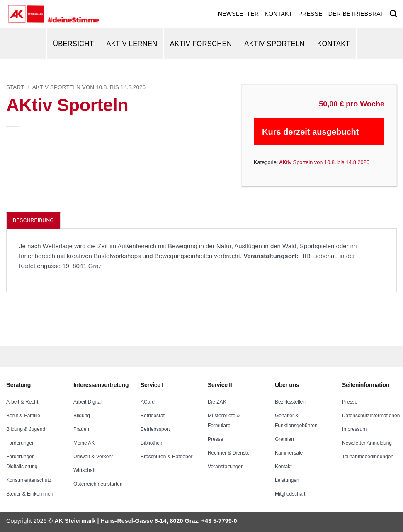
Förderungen (21, 443)
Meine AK (84, 443)
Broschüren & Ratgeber (166, 457)
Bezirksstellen (290, 402)
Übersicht (73, 44)
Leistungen (287, 480)
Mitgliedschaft (290, 494)
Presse (215, 439)
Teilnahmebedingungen (368, 457)
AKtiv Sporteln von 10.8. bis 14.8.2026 (89, 87)
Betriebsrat (153, 416)
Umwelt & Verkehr (93, 457)
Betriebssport (155, 429)
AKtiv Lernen (132, 44)
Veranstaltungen (226, 467)
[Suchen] (393, 14)
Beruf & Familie (23, 416)
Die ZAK (217, 402)
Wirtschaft (84, 470)
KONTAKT (278, 14)
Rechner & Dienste (229, 453)
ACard (148, 402)
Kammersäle (289, 453)
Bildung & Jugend (26, 429)
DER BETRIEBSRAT (356, 14)
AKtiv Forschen (201, 44)
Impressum (354, 429)
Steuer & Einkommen (30, 494)
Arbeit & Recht (22, 402)
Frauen (81, 429)
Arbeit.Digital (87, 402)
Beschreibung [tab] (33, 220)
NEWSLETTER (238, 14)
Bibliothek (151, 443)
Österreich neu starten (98, 484)
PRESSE (310, 14)
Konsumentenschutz (29, 480)
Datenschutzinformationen (371, 416)
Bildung (82, 416)
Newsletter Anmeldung (367, 443)
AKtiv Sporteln (274, 44)
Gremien (284, 439)
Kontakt (334, 44)
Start (15, 87)
